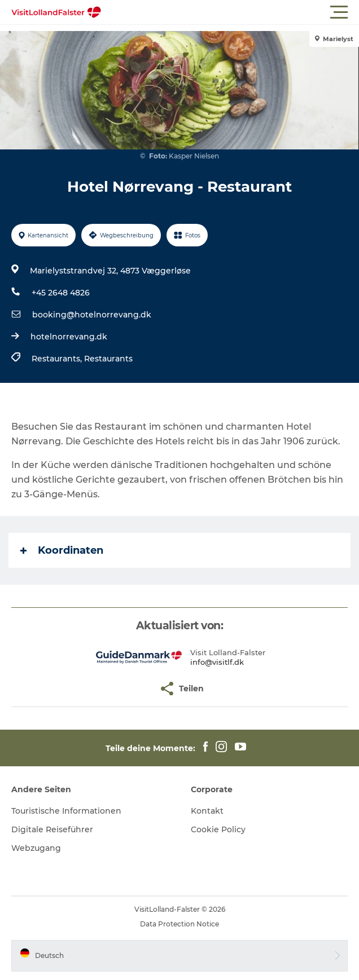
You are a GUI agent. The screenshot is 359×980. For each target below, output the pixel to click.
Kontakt (207, 811)
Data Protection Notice (179, 924)
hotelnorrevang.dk (69, 337)
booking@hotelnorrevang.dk (92, 315)
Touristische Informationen (66, 811)
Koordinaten (62, 550)
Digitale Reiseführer (52, 829)
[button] (230, 12)
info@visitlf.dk (217, 662)
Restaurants (108, 359)
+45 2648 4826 (61, 293)
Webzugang (36, 848)
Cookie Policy (218, 829)
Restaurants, (58, 359)
